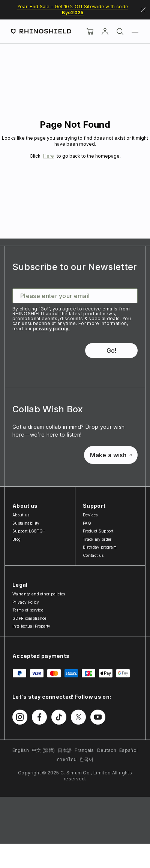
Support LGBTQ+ (29, 531)
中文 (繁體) (43, 750)
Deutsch (107, 750)
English (21, 750)
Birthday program (100, 547)
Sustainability (26, 523)
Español (128, 750)
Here (49, 156)
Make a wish (111, 455)
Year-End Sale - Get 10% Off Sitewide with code (73, 10)
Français (84, 750)
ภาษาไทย (67, 759)
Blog (16, 539)
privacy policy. (52, 329)
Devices (90, 515)
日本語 (65, 750)
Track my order (97, 539)
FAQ (87, 523)
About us (21, 515)
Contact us (93, 555)
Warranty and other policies (39, 594)
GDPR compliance (29, 618)
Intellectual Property (31, 626)
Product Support (98, 531)
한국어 (86, 759)
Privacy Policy (26, 602)
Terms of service (28, 610)
